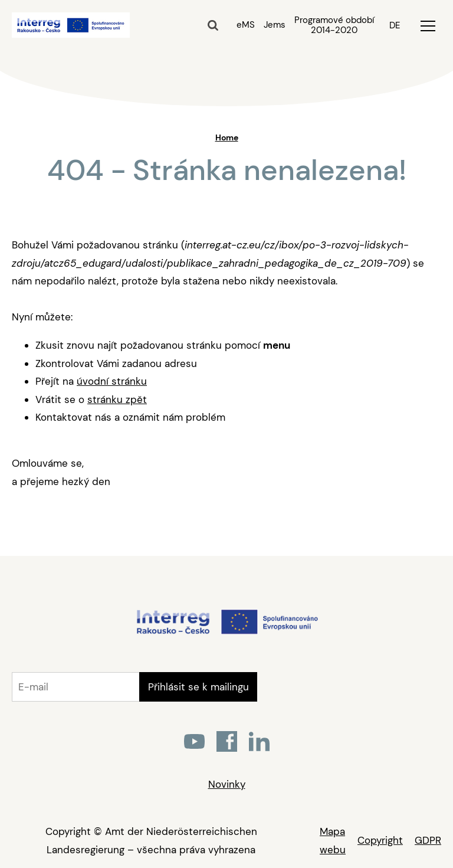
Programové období (334, 25)
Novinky (227, 784)
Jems (275, 25)
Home (227, 137)
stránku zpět (117, 399)
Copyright (380, 840)
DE (395, 25)
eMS (246, 25)
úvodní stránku (112, 381)
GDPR (428, 840)
